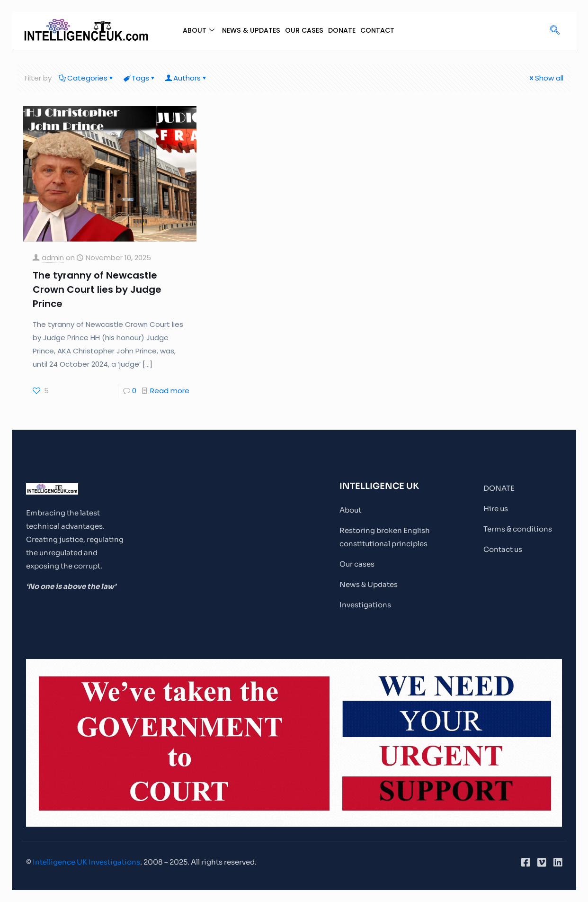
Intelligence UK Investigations (86, 862)
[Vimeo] (542, 862)
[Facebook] (526, 862)
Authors (186, 78)
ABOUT (195, 31)
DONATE (343, 31)
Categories (87, 78)
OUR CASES (304, 31)
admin (53, 257)
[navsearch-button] (555, 31)
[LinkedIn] (558, 862)
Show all (546, 78)
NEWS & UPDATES (249, 31)
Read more (170, 391)
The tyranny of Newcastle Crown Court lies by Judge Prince (97, 289)
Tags (140, 78)
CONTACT (380, 31)
